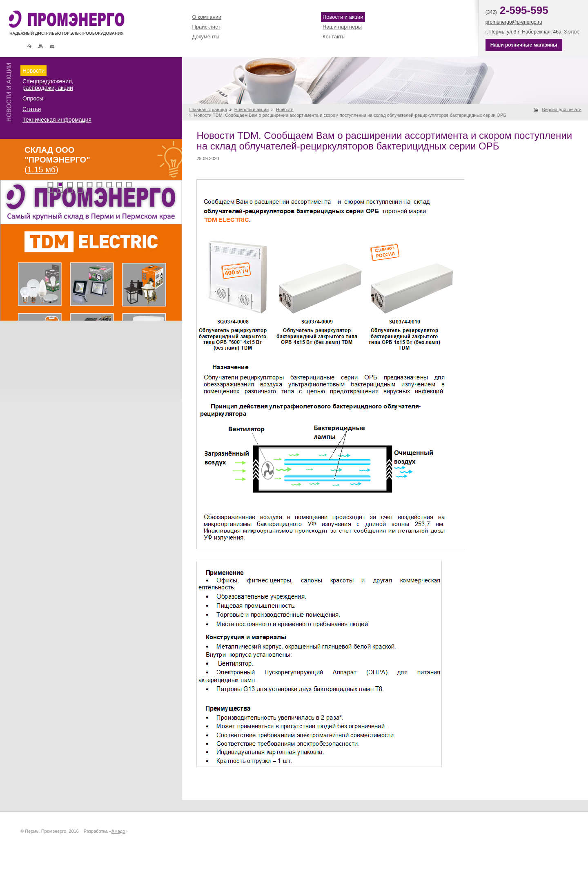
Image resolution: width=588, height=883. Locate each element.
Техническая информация (57, 120)
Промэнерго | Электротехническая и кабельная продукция (80, 24)
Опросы (33, 98)
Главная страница (208, 109)
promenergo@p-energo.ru (514, 22)
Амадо (118, 831)
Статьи (32, 109)
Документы (206, 37)
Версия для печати (562, 109)
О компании (207, 17)
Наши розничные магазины (524, 45)
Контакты (52, 46)
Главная (29, 46)
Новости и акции (343, 17)
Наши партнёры (342, 27)
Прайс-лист (206, 27)
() (57, 160)
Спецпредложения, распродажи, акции (48, 85)
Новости (33, 71)
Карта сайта (41, 46)
